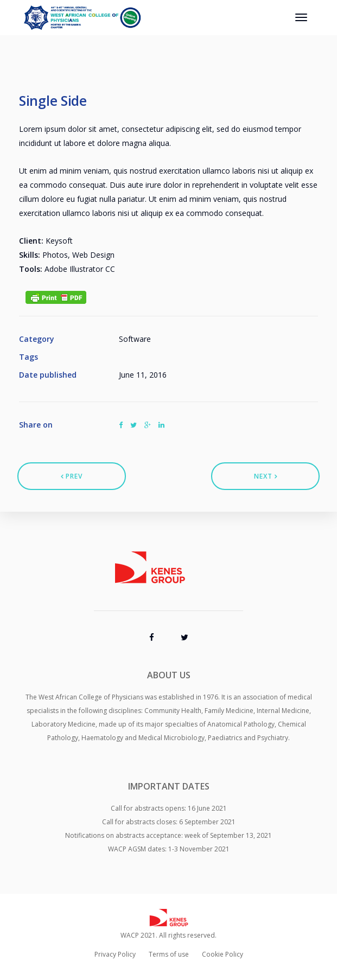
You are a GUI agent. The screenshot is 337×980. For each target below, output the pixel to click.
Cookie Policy (222, 954)
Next (266, 476)
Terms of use (169, 954)
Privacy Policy (115, 954)
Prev (72, 476)
